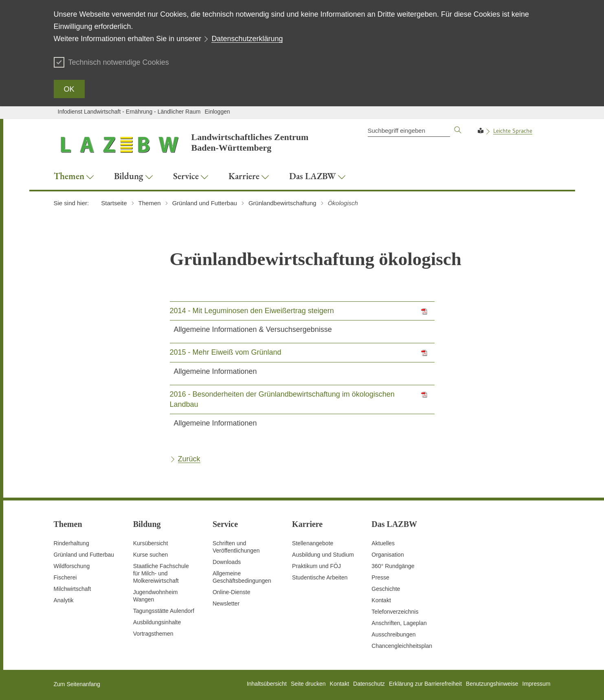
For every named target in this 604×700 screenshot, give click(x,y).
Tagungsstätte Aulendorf (164, 611)
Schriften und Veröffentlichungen (236, 547)
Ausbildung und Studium (323, 555)
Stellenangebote (313, 543)
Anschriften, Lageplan (399, 623)
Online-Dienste (232, 592)
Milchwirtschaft (72, 589)
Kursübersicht (151, 543)
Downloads (227, 562)
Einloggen (217, 112)
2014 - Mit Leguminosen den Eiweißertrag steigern (252, 311)
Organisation (388, 555)
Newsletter (226, 603)
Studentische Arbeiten (320, 577)
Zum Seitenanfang (77, 684)
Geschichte (386, 589)
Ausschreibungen (393, 634)
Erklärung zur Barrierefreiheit (425, 684)
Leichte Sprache (513, 131)
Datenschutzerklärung (247, 39)
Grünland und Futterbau (84, 555)
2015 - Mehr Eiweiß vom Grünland (226, 352)
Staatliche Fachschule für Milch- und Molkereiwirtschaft (161, 573)
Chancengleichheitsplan (402, 646)
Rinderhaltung (71, 543)
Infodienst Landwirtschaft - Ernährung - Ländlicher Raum (129, 112)
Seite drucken (308, 684)
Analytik (64, 600)
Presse (380, 577)
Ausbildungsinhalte (157, 622)
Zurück (189, 459)
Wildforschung (72, 566)
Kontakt (381, 600)
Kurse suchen (151, 555)
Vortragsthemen (153, 634)
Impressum (536, 684)
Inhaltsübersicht (267, 684)
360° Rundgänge (393, 566)
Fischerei (65, 577)
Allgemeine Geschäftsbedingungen (242, 577)
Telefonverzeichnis (395, 612)
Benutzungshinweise (492, 684)
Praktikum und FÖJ (316, 566)
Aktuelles (383, 543)
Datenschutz (369, 684)
